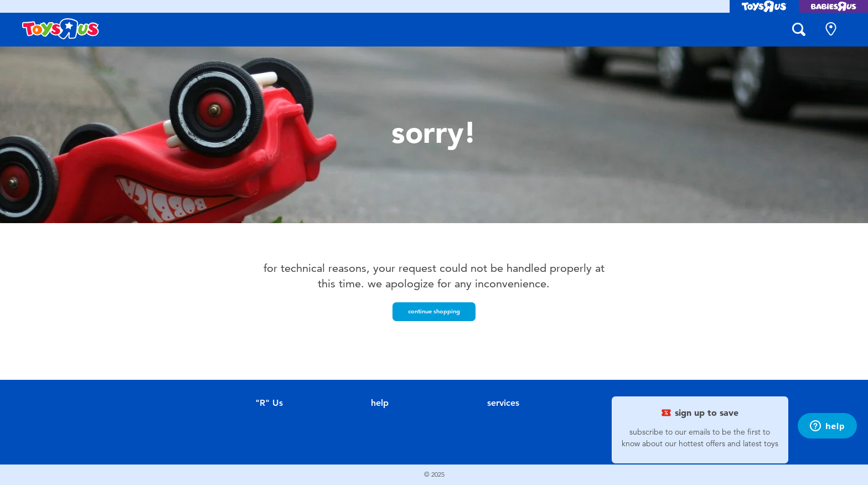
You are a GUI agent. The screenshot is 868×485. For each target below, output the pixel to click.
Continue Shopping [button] (434, 311)
